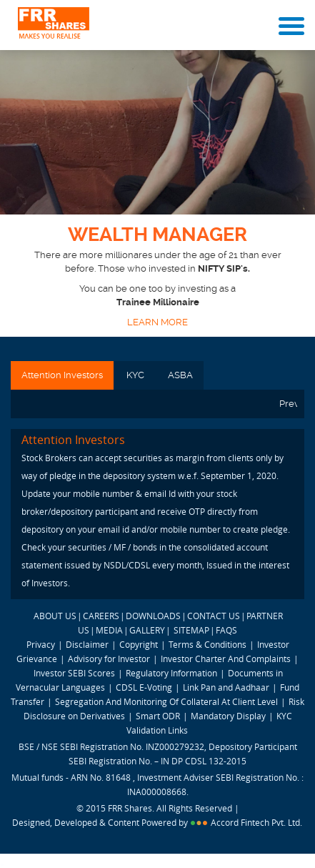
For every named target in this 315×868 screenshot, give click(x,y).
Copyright (139, 644)
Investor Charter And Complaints (226, 659)
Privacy (41, 644)
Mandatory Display (228, 716)
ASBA (180, 375)
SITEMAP (191, 630)
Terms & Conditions (207, 644)
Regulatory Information (171, 673)
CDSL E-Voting (145, 687)
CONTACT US (214, 616)
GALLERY (147, 630)
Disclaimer (87, 644)
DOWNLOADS (153, 616)
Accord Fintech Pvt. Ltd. (256, 822)
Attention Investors (62, 375)
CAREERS (101, 616)
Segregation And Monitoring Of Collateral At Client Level (167, 701)
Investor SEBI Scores (74, 673)
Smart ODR (158, 716)
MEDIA (109, 630)
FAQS (226, 630)
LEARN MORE (157, 322)
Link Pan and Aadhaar (226, 687)
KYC (135, 375)
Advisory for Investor (109, 659)
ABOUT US (55, 616)
